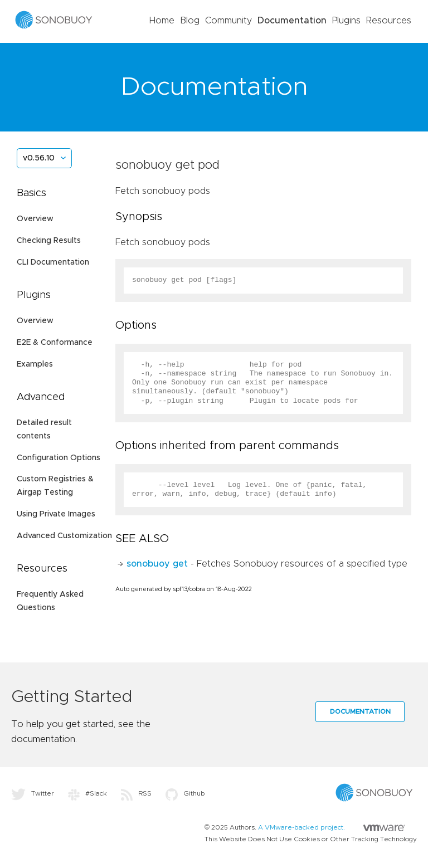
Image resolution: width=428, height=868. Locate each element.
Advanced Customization (64, 536)
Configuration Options (59, 458)
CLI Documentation (53, 262)
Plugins (346, 21)
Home (162, 21)
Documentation (292, 21)
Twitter (33, 793)
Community (228, 21)
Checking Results (49, 241)
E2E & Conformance (55, 343)
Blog (190, 21)
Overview (35, 219)
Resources (389, 21)
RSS (136, 793)
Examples (35, 364)
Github (185, 793)
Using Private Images (56, 514)
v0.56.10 (39, 158)
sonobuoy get (157, 564)
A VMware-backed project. (332, 827)
